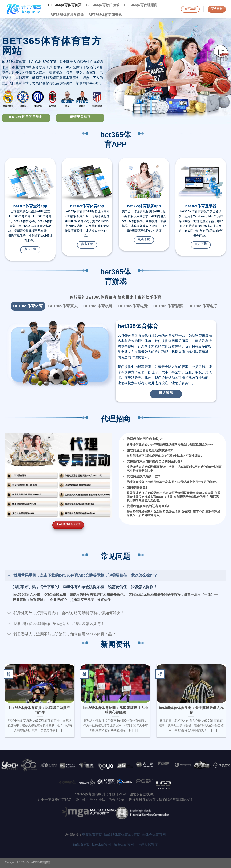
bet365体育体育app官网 (123, 835)
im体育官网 (83, 845)
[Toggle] (9, 575)
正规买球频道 (148, 845)
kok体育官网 (103, 845)
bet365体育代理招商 (141, 5)
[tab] (28, 306)
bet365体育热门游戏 (103, 5)
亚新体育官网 (92, 835)
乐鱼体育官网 (126, 845)
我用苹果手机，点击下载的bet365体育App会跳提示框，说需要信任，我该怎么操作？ (85, 587)
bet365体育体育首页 (65, 5)
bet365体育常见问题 (67, 15)
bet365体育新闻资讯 (105, 15)
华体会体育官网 (154, 835)
